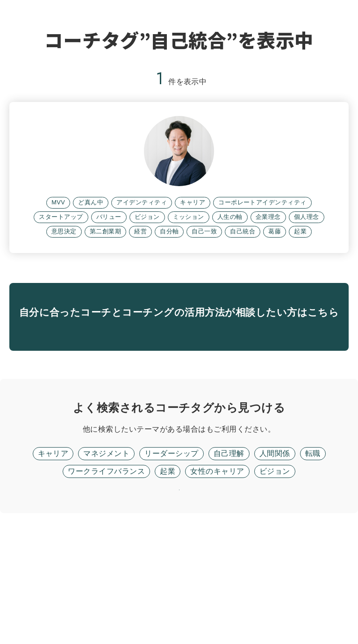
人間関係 (275, 560)
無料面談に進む (179, 423)
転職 (313, 560)
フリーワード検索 (206, 536)
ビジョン (275, 578)
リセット (179, 609)
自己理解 (229, 560)
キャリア (53, 560)
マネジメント (106, 560)
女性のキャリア (217, 578)
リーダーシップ (171, 560)
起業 (168, 578)
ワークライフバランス (106, 578)
